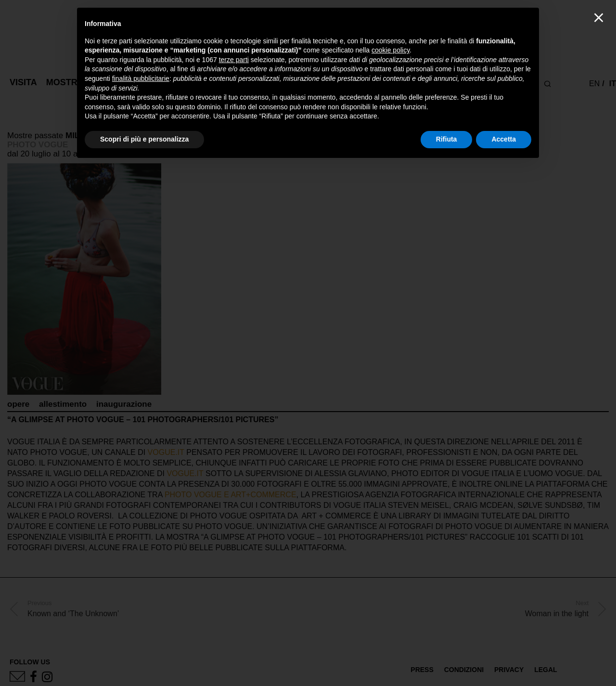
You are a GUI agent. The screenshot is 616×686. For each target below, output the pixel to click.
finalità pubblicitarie (141, 78)
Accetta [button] (504, 139)
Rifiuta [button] (447, 139)
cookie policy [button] (391, 50)
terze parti (234, 60)
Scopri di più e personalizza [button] (144, 139)
